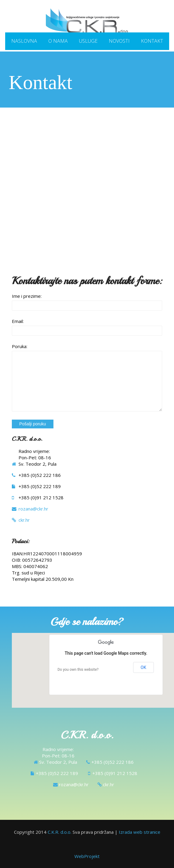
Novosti (119, 41)
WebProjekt (87, 856)
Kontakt (152, 41)
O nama (58, 41)
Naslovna (24, 41)
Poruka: (20, 346)
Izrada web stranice (140, 832)
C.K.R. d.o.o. (60, 832)
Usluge (88, 41)
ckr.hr (24, 520)
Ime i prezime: (27, 296)
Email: (18, 321)
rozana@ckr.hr (33, 508)
